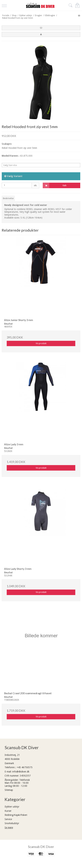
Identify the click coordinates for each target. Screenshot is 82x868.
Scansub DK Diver (41, 847)
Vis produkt (41, 343)
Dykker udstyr (12, 807)
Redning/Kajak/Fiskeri (16, 815)
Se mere (9, 828)
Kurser (8, 811)
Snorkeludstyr (12, 823)
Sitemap (9, 790)
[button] (41, 28)
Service (8, 819)
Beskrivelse (8, 198)
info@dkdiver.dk (21, 772)
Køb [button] (55, 185)
